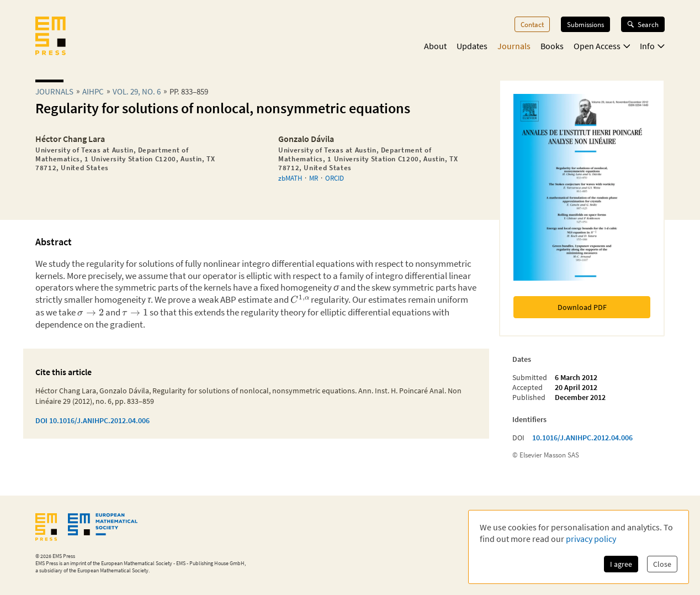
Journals (514, 46)
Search (643, 24)
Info (652, 46)
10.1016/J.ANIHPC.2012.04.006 (582, 438)
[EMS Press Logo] (51, 37)
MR (314, 178)
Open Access (602, 46)
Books (552, 46)
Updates (472, 46)
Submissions (585, 24)
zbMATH (290, 178)
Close (662, 564)
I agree (621, 564)
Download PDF (582, 307)
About (435, 46)
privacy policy (591, 539)
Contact (532, 24)
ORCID (335, 178)
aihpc (93, 91)
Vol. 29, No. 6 (137, 91)
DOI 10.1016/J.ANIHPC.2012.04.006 (92, 420)
